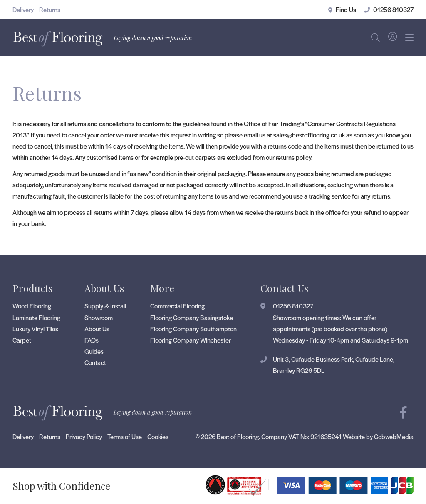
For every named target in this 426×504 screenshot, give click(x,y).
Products (32, 288)
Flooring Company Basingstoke (192, 317)
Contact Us (284, 288)
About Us (104, 288)
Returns (50, 9)
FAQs (92, 340)
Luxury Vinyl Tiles (35, 329)
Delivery (23, 9)
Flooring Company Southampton (193, 329)
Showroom (99, 317)
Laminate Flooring (36, 317)
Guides (94, 351)
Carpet (22, 340)
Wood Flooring (32, 306)
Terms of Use (125, 436)
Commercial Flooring (177, 306)
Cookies (158, 436)
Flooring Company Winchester (191, 340)
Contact (95, 362)
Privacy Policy (84, 436)
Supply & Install (105, 306)
